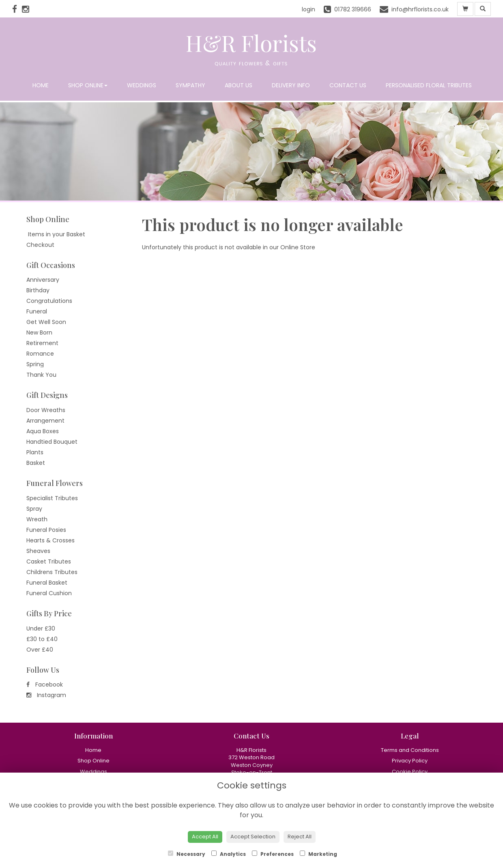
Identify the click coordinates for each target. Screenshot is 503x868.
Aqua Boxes (43, 431)
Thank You (41, 375)
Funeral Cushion (49, 593)
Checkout (40, 245)
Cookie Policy (410, 772)
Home (41, 85)
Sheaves (38, 551)
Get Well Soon (46, 322)
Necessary (187, 854)
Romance (40, 354)
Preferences (273, 854)
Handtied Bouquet (52, 442)
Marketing (318, 854)
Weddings (142, 85)
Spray (34, 509)
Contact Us (348, 85)
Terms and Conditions (410, 750)
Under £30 (41, 628)
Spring (35, 364)
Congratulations (49, 301)
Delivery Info (291, 85)
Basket (36, 463)
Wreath (37, 519)
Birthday (38, 290)
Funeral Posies (46, 530)
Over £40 (40, 650)
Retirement (42, 343)
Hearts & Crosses (51, 540)
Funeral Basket (47, 583)
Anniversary (43, 280)
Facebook (45, 684)
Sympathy (190, 85)
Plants (35, 452)
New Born (39, 333)
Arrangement (45, 421)
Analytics (229, 854)
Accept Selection (253, 837)
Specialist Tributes (52, 498)
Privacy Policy (410, 761)
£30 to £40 (42, 639)
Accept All (205, 837)
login (308, 9)
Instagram (46, 695)
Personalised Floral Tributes (429, 85)
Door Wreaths (46, 410)
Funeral (37, 311)
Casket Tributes (49, 561)
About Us (239, 85)
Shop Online (88, 85)
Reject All (300, 837)
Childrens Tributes (52, 572)
